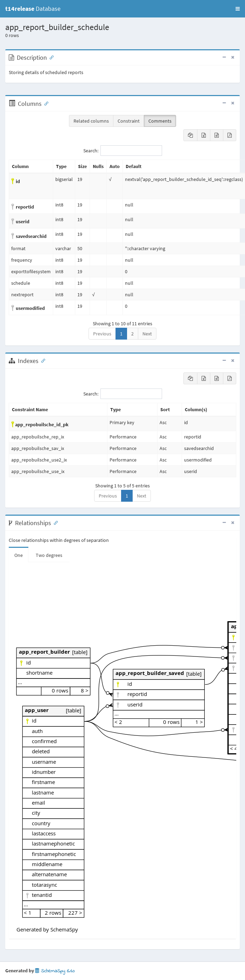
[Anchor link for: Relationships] (54, 522)
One (19, 555)
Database (33, 9)
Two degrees (49, 555)
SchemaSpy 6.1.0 (55, 971)
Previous (102, 334)
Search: (123, 151)
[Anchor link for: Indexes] (42, 360)
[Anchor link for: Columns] (45, 103)
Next (147, 334)
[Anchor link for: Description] (50, 57)
